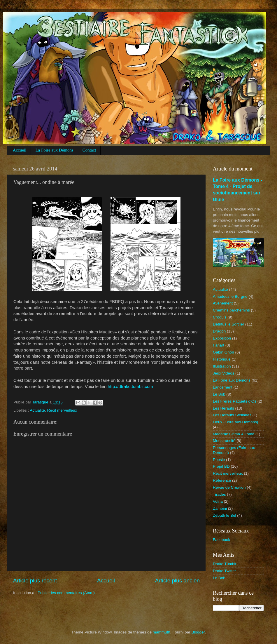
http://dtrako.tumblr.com (130, 387)
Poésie (219, 460)
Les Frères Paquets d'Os (235, 401)
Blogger (198, 632)
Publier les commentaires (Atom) (66, 593)
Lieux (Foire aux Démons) (235, 422)
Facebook (221, 540)
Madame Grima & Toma (234, 434)
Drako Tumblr (225, 564)
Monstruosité (224, 441)
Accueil (20, 150)
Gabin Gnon (223, 352)
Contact (89, 150)
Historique (222, 359)
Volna (218, 501)
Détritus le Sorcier (228, 324)
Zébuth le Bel (225, 515)
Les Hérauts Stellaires (232, 415)
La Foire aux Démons (54, 150)
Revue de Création (229, 487)
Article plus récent (35, 581)
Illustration (222, 366)
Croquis (220, 317)
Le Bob (219, 394)
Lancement (223, 387)
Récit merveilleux (62, 410)
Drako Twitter (224, 571)
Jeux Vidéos (223, 373)
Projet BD (221, 466)
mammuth (162, 632)
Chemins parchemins (231, 310)
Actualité (37, 410)
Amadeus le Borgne (230, 296)
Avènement (223, 303)
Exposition (222, 338)
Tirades (219, 494)
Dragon (219, 331)
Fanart (219, 345)
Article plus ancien (177, 581)
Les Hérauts (223, 408)
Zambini (220, 508)
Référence (222, 480)
